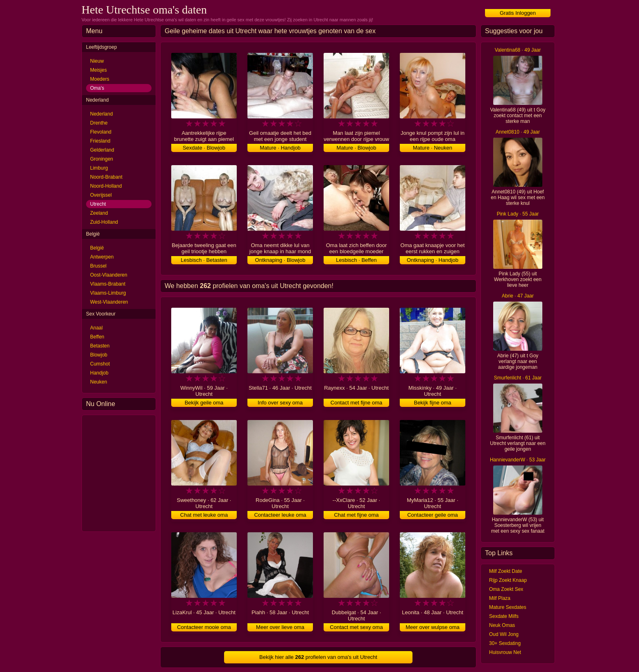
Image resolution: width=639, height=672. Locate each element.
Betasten (100, 346)
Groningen (102, 159)
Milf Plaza (500, 598)
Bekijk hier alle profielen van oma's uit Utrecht (318, 657)
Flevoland (101, 132)
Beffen (97, 337)
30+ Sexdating (505, 643)
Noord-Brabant (106, 177)
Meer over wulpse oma (433, 627)
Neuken (99, 382)
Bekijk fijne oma (432, 403)
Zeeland (99, 213)
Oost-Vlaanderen (109, 275)
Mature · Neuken (433, 148)
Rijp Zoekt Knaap (508, 580)
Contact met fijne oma (356, 403)
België (97, 248)
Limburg (99, 168)
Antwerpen (102, 257)
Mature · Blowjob (357, 148)
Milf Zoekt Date (506, 571)
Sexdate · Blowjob (204, 148)
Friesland (100, 141)
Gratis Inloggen (518, 13)
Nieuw (97, 61)
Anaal (96, 328)
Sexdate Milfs (504, 616)
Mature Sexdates (508, 607)
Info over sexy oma (280, 403)
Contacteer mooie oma (204, 627)
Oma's (97, 88)
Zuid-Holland (104, 222)
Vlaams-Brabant (108, 284)
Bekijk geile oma (204, 403)
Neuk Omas (502, 625)
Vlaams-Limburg (108, 293)
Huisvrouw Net (505, 652)
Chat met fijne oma (356, 515)
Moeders (100, 79)
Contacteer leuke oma (280, 515)
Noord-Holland (106, 186)
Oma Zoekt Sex (506, 589)
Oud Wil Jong (504, 634)
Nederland (101, 114)
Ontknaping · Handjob (433, 260)
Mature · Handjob (280, 148)
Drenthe (99, 123)
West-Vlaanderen (109, 302)
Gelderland (102, 150)
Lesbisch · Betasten (204, 260)
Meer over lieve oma (280, 627)
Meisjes (99, 70)
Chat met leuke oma (204, 515)
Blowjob (99, 355)
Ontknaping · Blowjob (280, 260)
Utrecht (98, 204)
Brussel (98, 266)
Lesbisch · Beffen (356, 260)
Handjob (99, 373)
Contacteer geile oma (433, 515)
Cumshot (100, 364)
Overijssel (101, 195)
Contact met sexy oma (356, 627)
